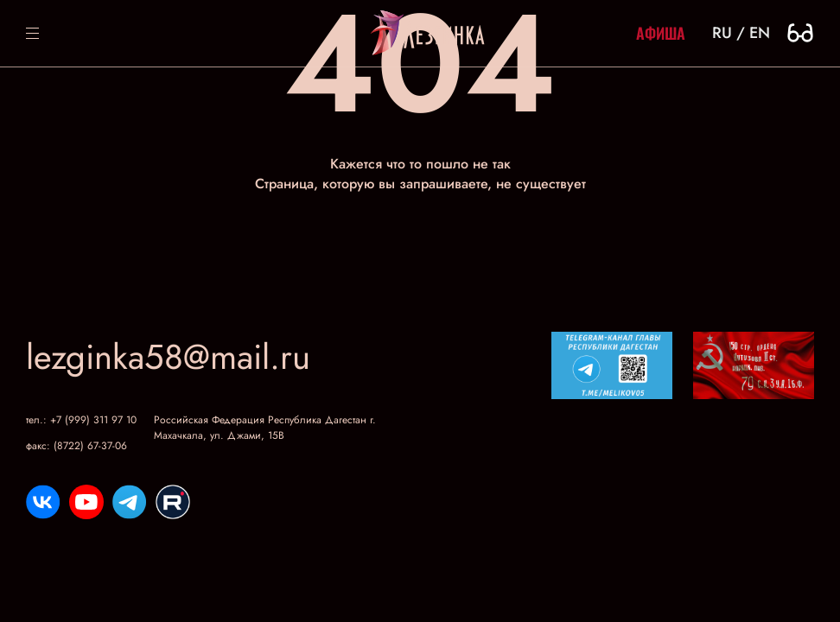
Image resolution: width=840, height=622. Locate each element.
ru (722, 33)
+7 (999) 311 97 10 (93, 420)
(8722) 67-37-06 (90, 446)
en (760, 33)
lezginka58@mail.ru (168, 357)
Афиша (661, 33)
